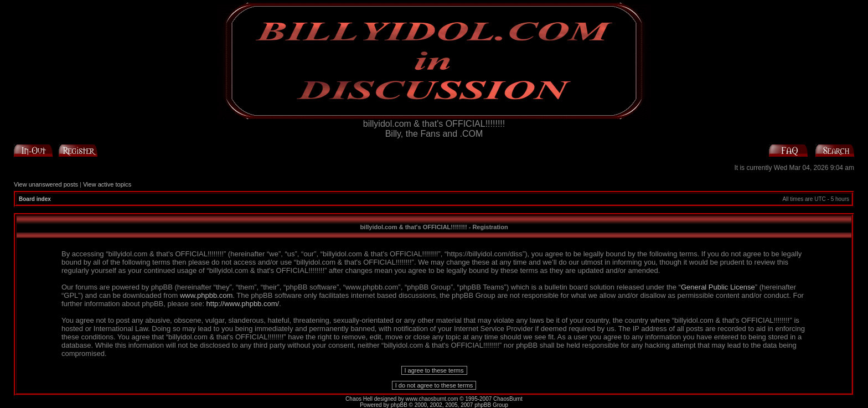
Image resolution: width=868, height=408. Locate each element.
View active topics (107, 184)
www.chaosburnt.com (432, 399)
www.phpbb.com (206, 295)
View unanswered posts (46, 184)
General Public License (718, 287)
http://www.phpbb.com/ (243, 304)
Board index (35, 199)
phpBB (399, 405)
